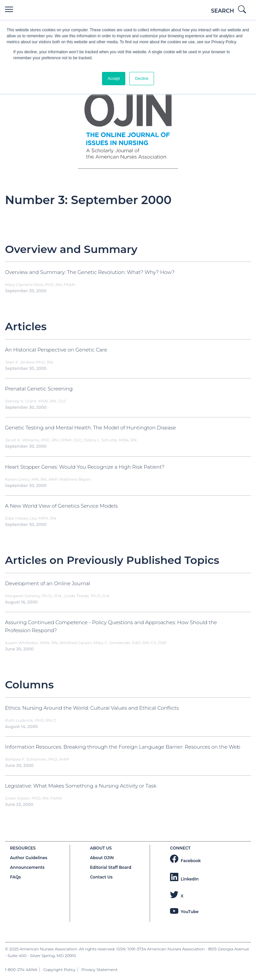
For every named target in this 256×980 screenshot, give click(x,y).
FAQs (15, 877)
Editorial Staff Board (111, 867)
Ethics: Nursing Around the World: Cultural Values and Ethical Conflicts (92, 708)
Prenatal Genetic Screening (39, 389)
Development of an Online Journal (47, 583)
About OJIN (102, 858)
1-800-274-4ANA (21, 970)
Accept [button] (114, 79)
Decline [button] (142, 79)
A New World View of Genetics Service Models (61, 506)
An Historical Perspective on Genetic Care (56, 350)
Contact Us (101, 877)
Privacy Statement (99, 970)
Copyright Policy (59, 970)
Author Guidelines (29, 858)
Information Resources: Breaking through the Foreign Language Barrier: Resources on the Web (123, 747)
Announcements (27, 867)
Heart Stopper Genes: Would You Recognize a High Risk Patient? (85, 467)
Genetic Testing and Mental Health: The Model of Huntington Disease (90, 428)
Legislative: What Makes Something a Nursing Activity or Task (81, 786)
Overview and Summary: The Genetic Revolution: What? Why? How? (90, 272)
